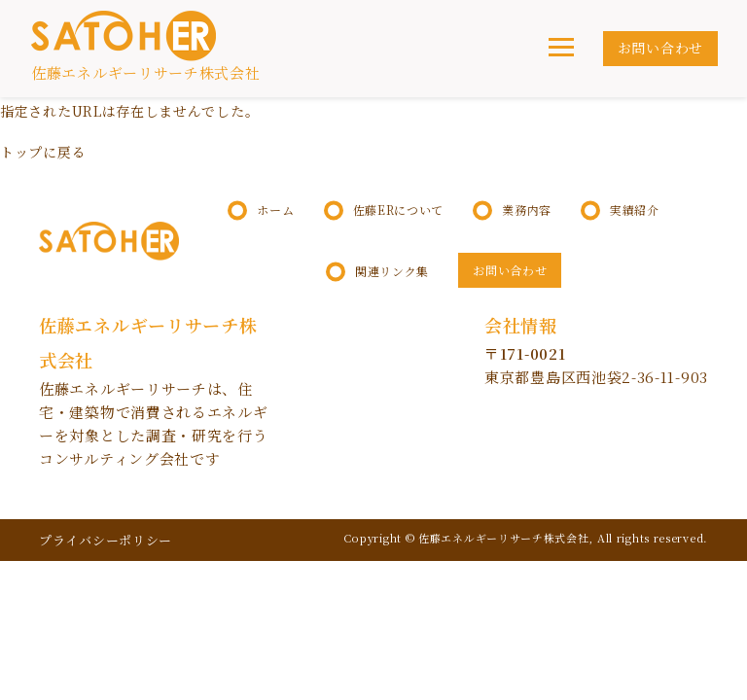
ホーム (275, 210)
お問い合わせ (660, 48)
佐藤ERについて (399, 210)
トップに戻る (43, 152)
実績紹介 (635, 210)
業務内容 (527, 210)
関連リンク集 (392, 271)
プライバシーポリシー (106, 540)
